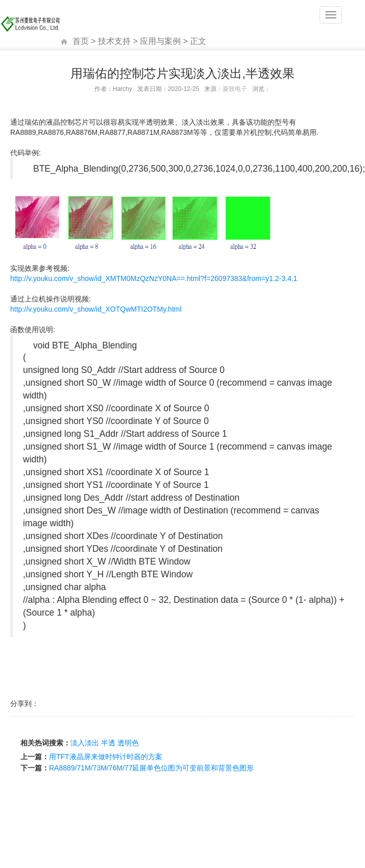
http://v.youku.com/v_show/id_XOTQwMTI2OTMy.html (96, 309)
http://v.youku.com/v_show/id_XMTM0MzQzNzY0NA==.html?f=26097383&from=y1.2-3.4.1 (154, 278)
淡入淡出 (85, 743)
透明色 (128, 743)
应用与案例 (160, 41)
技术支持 (114, 41)
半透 (108, 743)
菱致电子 (235, 89)
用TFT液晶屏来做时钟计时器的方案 (106, 757)
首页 (81, 41)
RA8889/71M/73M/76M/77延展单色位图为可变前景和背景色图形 (151, 768)
